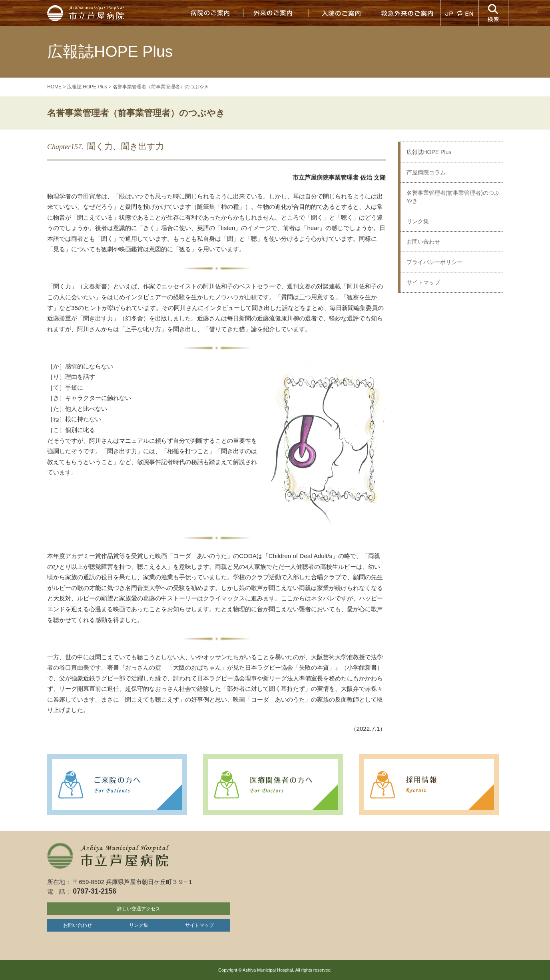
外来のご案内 (276, 13)
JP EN (460, 13)
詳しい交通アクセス (139, 909)
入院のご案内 (341, 13)
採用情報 (429, 785)
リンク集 (418, 221)
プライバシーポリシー (434, 262)
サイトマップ (423, 282)
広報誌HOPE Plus (429, 152)
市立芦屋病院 (87, 13)
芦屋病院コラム (426, 172)
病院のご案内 (210, 13)
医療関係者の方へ (273, 785)
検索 (494, 13)
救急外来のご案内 (407, 13)
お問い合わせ (423, 242)
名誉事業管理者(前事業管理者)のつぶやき (453, 197)
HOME (54, 87)
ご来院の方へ (117, 785)
